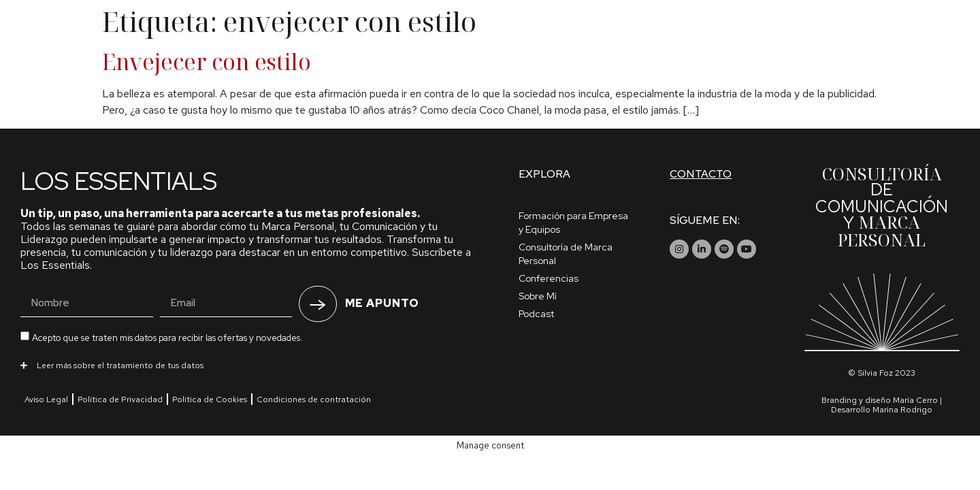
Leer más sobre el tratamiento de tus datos (120, 365)
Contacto (701, 174)
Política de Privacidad (120, 399)
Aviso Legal (46, 399)
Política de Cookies (210, 399)
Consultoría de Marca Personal (566, 254)
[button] (249, 365)
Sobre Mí (538, 296)
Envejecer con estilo (207, 62)
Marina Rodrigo (902, 410)
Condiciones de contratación (314, 399)
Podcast (536, 314)
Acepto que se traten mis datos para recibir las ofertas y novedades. (167, 337)
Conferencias (549, 278)
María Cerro (915, 400)
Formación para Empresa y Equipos (573, 223)
